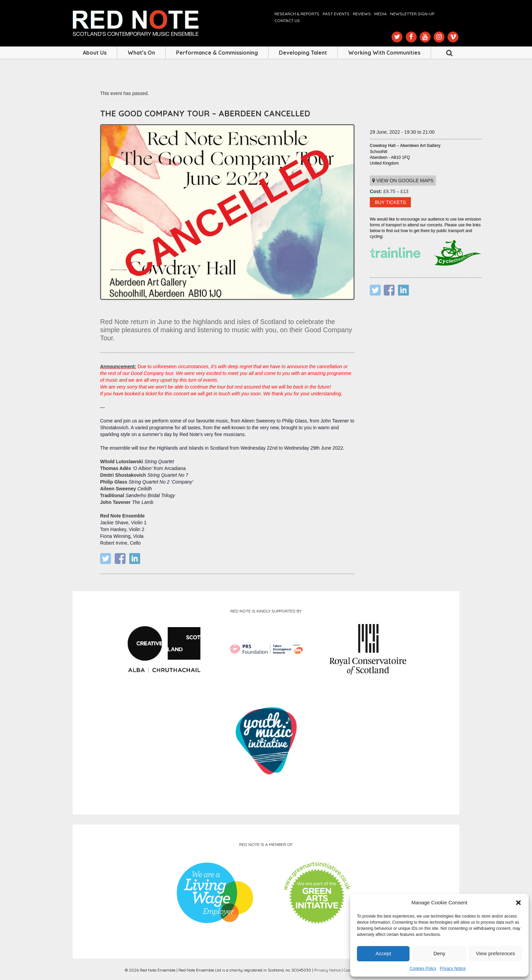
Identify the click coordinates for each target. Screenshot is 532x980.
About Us (95, 53)
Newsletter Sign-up (412, 14)
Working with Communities (384, 53)
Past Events (336, 14)
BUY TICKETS (390, 202)
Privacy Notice (453, 968)
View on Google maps (403, 181)
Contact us (287, 21)
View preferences (496, 953)
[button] (518, 903)
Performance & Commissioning (217, 53)
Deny (439, 953)
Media (381, 14)
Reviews (362, 14)
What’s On (141, 53)
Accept (383, 953)
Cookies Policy (423, 968)
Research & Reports (297, 14)
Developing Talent (303, 53)
